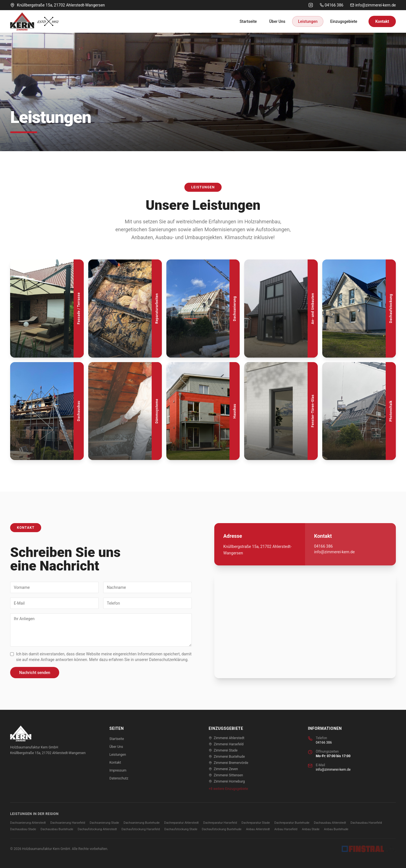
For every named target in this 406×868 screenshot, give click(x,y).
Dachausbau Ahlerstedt (330, 823)
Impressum (118, 770)
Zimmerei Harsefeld (226, 744)
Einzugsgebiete (344, 21)
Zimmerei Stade (223, 750)
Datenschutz (119, 778)
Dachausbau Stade (23, 829)
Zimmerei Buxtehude (227, 757)
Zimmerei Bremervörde (228, 763)
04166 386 (332, 5)
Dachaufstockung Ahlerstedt (97, 829)
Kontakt (382, 21)
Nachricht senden (35, 673)
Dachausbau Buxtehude (57, 829)
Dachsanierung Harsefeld (68, 823)
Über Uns (277, 21)
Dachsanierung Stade (104, 823)
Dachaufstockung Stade (181, 829)
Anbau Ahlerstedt (258, 829)
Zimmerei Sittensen (226, 775)
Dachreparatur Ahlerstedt (181, 823)
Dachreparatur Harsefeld (220, 823)
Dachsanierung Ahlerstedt (28, 823)
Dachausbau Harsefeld (366, 823)
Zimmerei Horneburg (227, 781)
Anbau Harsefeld (286, 829)
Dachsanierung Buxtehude (142, 823)
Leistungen (308, 21)
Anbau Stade (311, 829)
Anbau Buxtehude (336, 829)
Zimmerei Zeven (223, 769)
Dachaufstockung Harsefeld (141, 829)
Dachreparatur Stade (256, 823)
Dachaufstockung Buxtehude (222, 829)
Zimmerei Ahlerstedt (227, 738)
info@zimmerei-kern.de (373, 5)
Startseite (248, 21)
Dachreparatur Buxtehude (292, 823)
